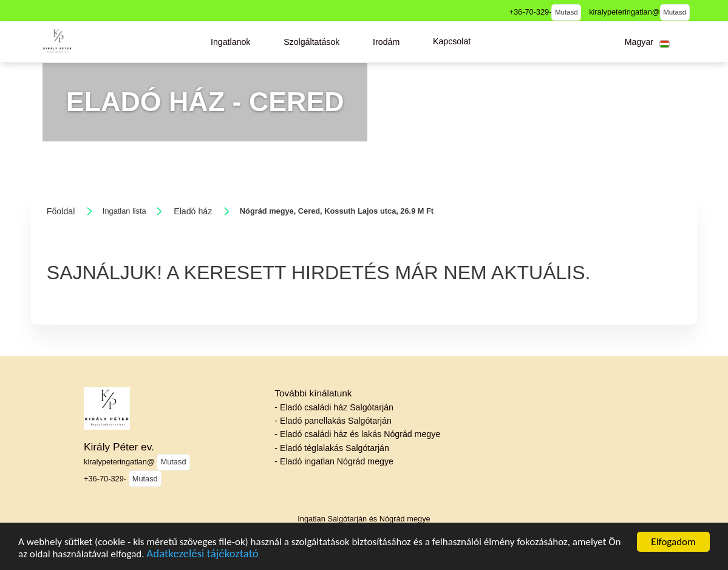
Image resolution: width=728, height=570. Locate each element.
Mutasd (566, 12)
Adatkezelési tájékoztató (202, 555)
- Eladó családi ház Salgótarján (334, 407)
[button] (231, 42)
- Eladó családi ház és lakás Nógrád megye (357, 434)
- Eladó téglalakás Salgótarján (332, 448)
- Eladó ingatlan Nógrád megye (334, 461)
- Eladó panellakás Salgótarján (333, 421)
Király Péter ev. (119, 447)
